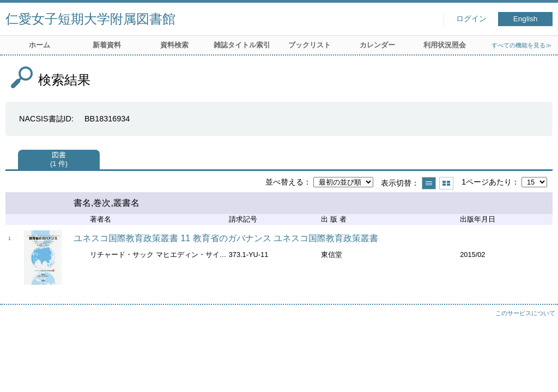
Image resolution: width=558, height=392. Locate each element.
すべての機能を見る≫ (521, 45)
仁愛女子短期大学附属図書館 (90, 19)
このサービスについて (525, 313)
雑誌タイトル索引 (242, 45)
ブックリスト (310, 45)
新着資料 (107, 45)
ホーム (40, 45)
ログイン (471, 19)
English (526, 19)
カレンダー (377, 45)
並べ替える (284, 182)
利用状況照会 (445, 45)
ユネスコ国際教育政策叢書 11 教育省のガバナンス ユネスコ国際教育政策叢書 (226, 238)
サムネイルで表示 (446, 183)
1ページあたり (487, 182)
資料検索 (174, 45)
